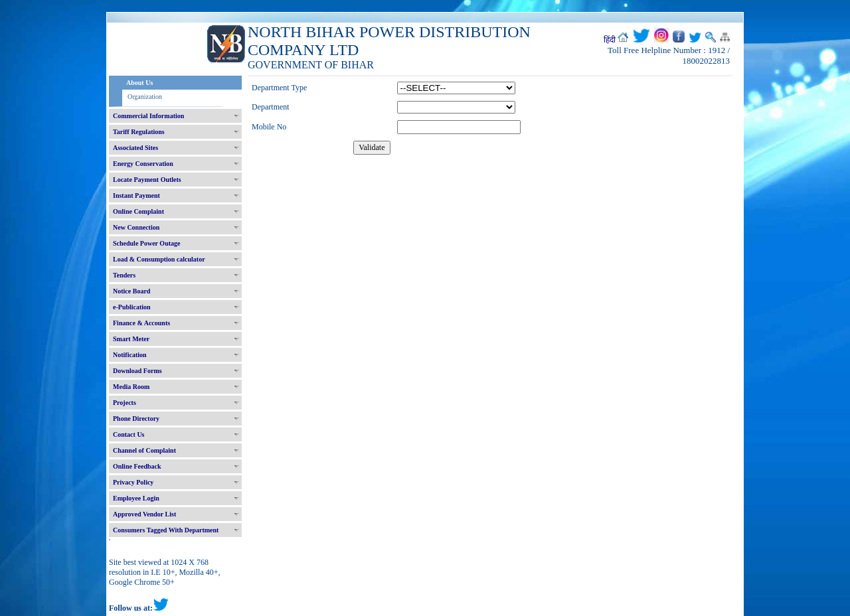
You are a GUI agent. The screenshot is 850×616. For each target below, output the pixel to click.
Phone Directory (136, 419)
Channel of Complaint (144, 450)
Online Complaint (138, 211)
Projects (125, 403)
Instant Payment (136, 195)
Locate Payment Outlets (147, 180)
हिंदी (610, 40)
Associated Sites (135, 148)
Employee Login (136, 498)
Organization (145, 97)
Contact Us (129, 434)
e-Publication (132, 307)
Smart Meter (131, 339)
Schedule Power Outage (146, 243)
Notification (130, 355)
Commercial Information (148, 116)
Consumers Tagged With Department (166, 530)
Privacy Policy (133, 482)
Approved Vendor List (144, 514)
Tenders (124, 275)
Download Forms (137, 371)
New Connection (136, 227)
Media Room (131, 387)
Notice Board (131, 291)
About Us (139, 83)
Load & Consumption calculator (159, 259)
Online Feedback (137, 466)
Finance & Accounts (141, 323)
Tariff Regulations (139, 132)
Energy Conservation (143, 164)
